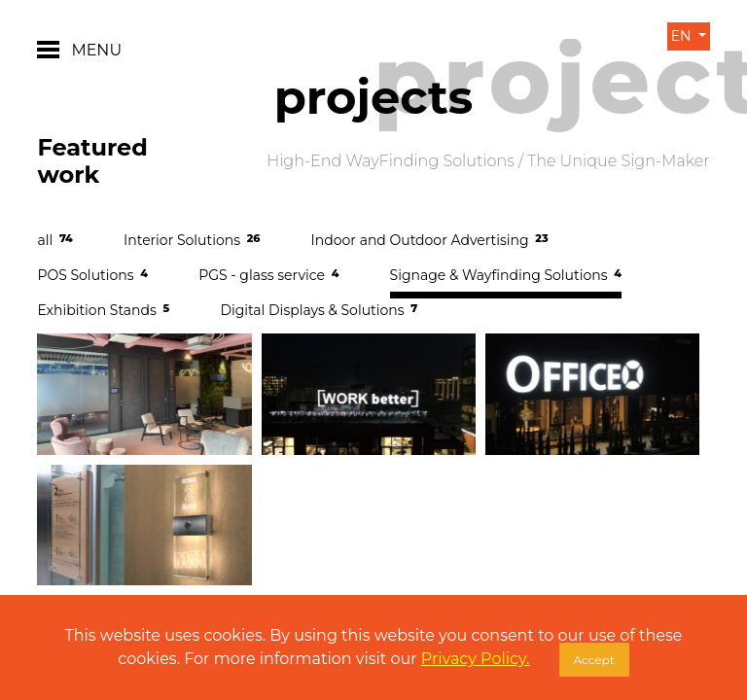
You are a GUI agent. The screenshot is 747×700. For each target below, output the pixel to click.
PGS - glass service (268, 275)
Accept (594, 660)
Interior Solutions (192, 240)
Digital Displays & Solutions (319, 310)
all (54, 240)
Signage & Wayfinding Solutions (506, 275)
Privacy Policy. (476, 659)
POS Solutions (92, 275)
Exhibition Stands (103, 310)
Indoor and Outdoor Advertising (430, 240)
